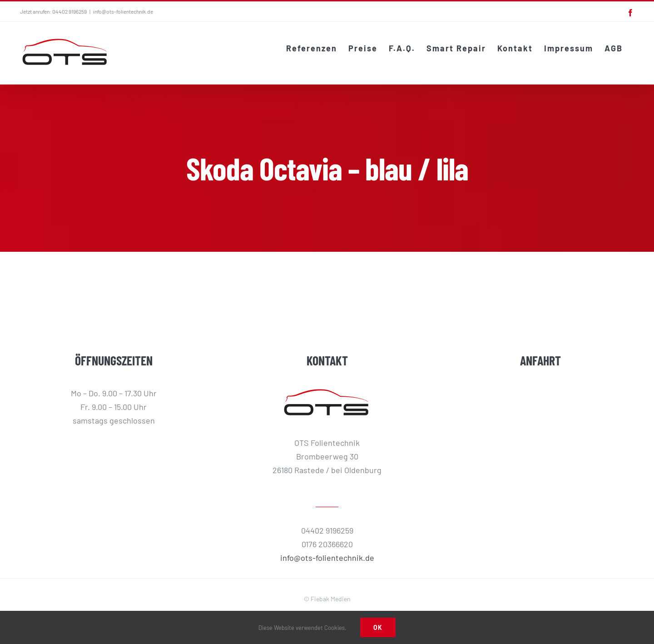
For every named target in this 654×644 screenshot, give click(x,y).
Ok (378, 627)
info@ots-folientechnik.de (123, 11)
